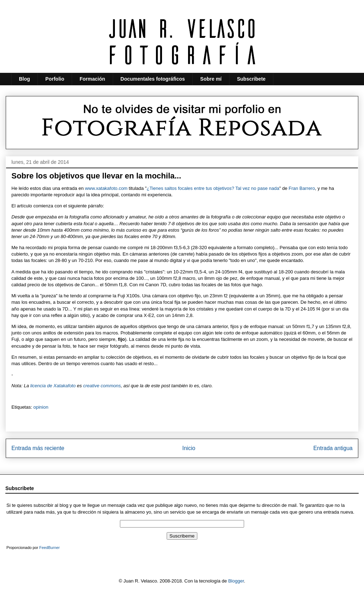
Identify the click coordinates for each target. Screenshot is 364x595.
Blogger (236, 581)
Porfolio (55, 79)
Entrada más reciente (38, 448)
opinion (41, 407)
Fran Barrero (302, 188)
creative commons (102, 386)
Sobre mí (211, 79)
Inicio (189, 448)
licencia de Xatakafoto (53, 386)
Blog (24, 79)
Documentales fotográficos (153, 79)
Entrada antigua (333, 448)
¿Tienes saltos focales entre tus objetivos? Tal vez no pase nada (213, 188)
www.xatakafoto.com (106, 188)
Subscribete (251, 79)
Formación (92, 79)
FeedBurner (49, 548)
